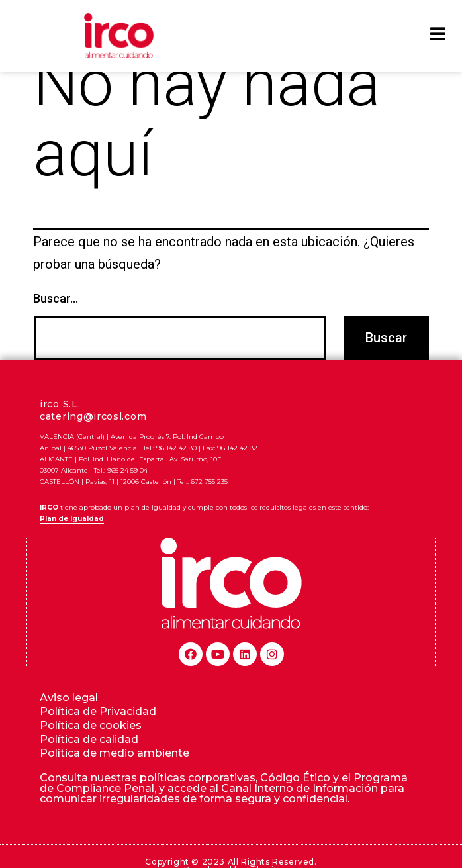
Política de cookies (91, 747)
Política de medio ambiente (115, 775)
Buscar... (56, 321)
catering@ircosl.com (93, 438)
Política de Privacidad (98, 733)
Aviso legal (69, 719)
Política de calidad (89, 761)
